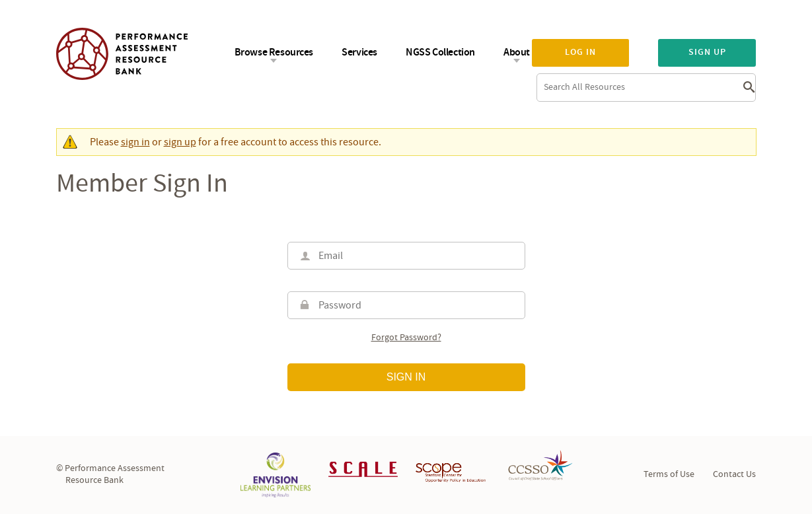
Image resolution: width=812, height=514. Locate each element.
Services (359, 53)
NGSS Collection (440, 53)
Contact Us (734, 474)
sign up (180, 142)
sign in (135, 142)
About (517, 53)
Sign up (707, 52)
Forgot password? (406, 338)
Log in (580, 52)
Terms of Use (669, 474)
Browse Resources (274, 53)
